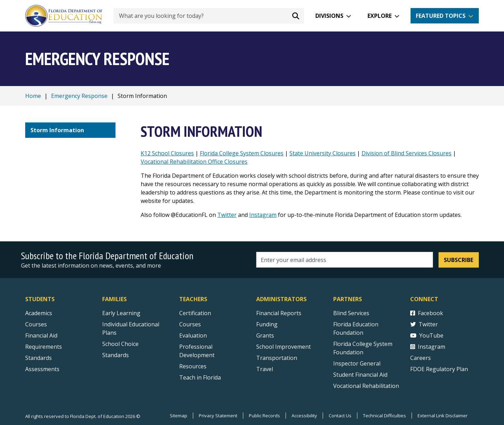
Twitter (227, 215)
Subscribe (458, 260)
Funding (267, 324)
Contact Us (340, 416)
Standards (115, 355)
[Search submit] (296, 16)
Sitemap (178, 416)
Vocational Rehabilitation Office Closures (194, 162)
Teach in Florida (200, 377)
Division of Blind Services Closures (407, 153)
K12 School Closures (167, 153)
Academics (39, 313)
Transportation (277, 358)
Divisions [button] (329, 16)
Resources (193, 366)
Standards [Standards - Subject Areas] (38, 358)
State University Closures (323, 153)
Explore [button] (380, 16)
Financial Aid (41, 335)
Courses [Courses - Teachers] (190, 324)
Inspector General (357, 363)
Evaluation (193, 335)
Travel (265, 369)
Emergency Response (79, 96)
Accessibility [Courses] (304, 416)
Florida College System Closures (242, 153)
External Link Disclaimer (443, 416)
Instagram (263, 215)
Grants (265, 335)
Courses (36, 324)
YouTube (427, 335)
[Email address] (345, 260)
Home (33, 96)
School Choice (120, 344)
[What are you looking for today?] (209, 16)
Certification (195, 313)
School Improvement (283, 347)
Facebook (427, 313)
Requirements (44, 347)
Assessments (42, 369)
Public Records (264, 416)
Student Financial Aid (360, 375)
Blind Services (351, 313)
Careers (421, 358)
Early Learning (121, 313)
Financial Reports (279, 313)
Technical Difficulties (384, 416)
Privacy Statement (218, 416)
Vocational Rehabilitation (366, 386)
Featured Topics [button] (441, 16)
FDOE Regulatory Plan (439, 369)
